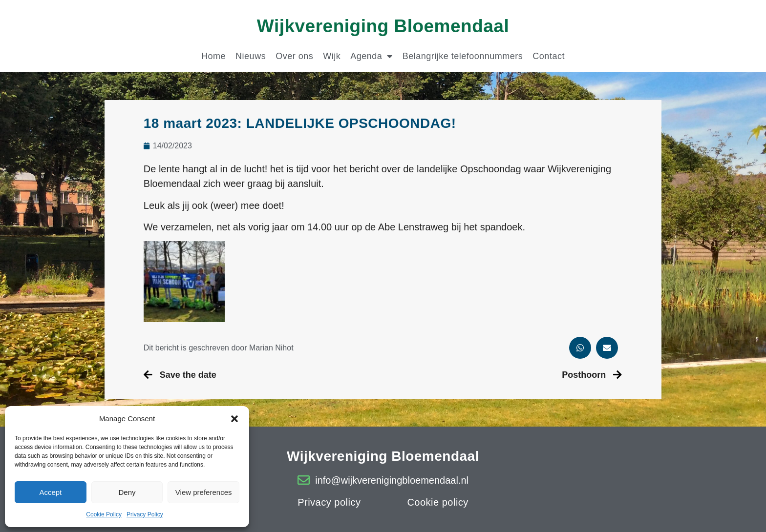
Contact (549, 56)
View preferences (204, 492)
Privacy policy (329, 502)
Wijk (332, 56)
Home (213, 56)
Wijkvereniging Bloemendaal (383, 26)
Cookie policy (437, 502)
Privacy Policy (145, 514)
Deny (127, 492)
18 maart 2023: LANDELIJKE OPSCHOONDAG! (300, 123)
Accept (50, 492)
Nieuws (251, 56)
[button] (234, 419)
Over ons (294, 56)
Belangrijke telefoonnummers (463, 56)
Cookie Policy (104, 514)
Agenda (372, 56)
